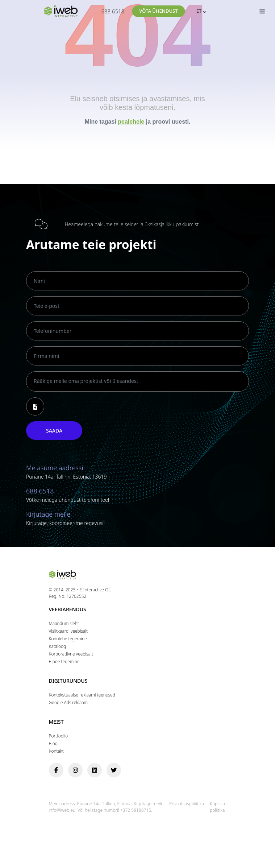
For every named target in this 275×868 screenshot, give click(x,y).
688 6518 (113, 11)
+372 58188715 (136, 810)
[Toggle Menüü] (262, 13)
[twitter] (114, 770)
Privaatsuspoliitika (187, 803)
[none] (198, 11)
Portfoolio (59, 736)
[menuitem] (198, 11)
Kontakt (56, 751)
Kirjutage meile (48, 514)
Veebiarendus (68, 610)
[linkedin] (95, 770)
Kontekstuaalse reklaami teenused (82, 695)
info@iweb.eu (62, 810)
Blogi (54, 743)
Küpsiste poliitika (218, 807)
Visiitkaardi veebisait (68, 631)
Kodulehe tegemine (68, 638)
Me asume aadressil (55, 468)
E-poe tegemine (64, 661)
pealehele (131, 122)
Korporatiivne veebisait (71, 654)
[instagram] (75, 770)
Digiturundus (68, 681)
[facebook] (56, 770)
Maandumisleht (64, 623)
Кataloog (57, 646)
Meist (56, 722)
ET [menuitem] (199, 11)
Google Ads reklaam (68, 702)
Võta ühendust (158, 11)
